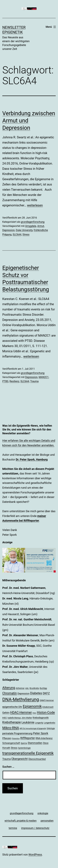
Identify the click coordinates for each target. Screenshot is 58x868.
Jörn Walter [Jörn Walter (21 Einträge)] (27, 718)
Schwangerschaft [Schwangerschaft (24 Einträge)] (11, 743)
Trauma (34, 381)
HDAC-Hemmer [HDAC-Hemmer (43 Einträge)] (21, 712)
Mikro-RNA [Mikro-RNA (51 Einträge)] (11, 728)
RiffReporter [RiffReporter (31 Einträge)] (28, 738)
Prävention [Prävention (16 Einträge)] (16, 738)
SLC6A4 (17, 234)
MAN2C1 (44, 377)
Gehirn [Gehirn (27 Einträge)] (6, 713)
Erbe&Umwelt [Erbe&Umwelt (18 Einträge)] (48, 707)
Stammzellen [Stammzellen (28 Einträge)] (35, 743)
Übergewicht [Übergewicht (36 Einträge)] (20, 759)
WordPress (35, 855)
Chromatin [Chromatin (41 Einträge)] (10, 693)
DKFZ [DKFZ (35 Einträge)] (46, 693)
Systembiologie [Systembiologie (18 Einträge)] (24, 748)
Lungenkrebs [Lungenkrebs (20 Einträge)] (50, 723)
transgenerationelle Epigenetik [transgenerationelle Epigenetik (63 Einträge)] (28, 753)
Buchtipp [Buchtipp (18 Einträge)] (43, 688)
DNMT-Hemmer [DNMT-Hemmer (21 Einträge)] (47, 700)
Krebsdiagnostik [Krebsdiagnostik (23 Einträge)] (41, 718)
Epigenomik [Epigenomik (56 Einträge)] (32, 706)
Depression (9, 230)
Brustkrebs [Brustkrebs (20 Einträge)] (34, 688)
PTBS (5, 381)
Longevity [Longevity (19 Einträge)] (39, 723)
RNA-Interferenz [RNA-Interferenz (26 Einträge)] (44, 738)
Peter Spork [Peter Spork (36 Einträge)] (41, 733)
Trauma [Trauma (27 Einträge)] (6, 759)
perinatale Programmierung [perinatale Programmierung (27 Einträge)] (17, 733)
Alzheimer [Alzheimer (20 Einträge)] (20, 688)
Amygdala (31, 226)
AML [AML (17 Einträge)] (27, 688)
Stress (26, 234)
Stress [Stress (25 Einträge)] (14, 748)
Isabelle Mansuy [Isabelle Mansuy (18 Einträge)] (14, 718)
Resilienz (14, 381)
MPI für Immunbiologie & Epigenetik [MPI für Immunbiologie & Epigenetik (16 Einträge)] (33, 728)
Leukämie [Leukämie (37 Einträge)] (28, 722)
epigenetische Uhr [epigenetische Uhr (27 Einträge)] (12, 707)
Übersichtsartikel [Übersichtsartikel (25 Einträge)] (37, 759)
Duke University (24, 230)
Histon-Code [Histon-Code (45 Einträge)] (46, 712)
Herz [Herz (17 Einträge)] (34, 713)
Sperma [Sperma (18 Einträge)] (24, 743)
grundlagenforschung (33, 222)
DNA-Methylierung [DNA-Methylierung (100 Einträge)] (21, 699)
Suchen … (8, 767)
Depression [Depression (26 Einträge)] (24, 693)
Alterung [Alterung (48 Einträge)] (9, 688)
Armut (41, 226)
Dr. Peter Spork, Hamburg (32, 459)
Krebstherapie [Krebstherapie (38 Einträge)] (12, 722)
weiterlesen (35, 205)
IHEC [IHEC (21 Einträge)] (5, 718)
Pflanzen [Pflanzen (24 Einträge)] (7, 738)
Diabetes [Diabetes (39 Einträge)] (36, 693)
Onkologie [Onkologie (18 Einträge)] (51, 728)
